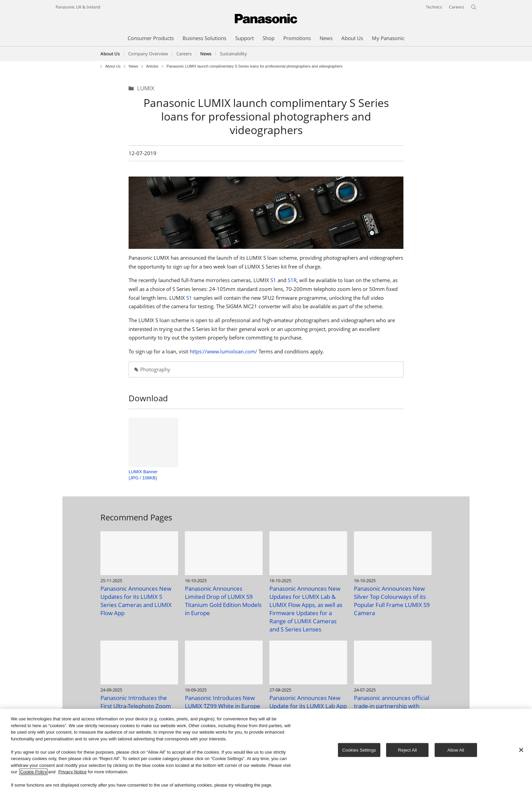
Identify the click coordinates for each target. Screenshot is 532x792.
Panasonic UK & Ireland (78, 7)
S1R (292, 280)
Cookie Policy (33, 772)
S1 (273, 280)
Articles (152, 66)
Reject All (407, 750)
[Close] (521, 750)
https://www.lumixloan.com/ (223, 351)
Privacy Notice (72, 772)
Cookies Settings (359, 750)
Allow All (456, 750)
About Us (110, 54)
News (133, 66)
